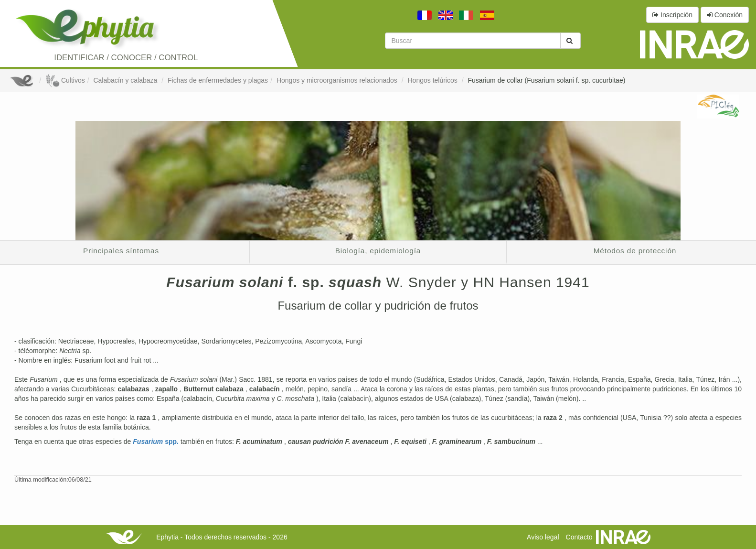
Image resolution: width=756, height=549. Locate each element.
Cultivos (65, 80)
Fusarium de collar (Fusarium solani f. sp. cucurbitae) (546, 80)
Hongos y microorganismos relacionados (338, 80)
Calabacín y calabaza (126, 80)
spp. (157, 441)
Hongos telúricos (433, 80)
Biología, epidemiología (378, 251)
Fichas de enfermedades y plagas (218, 80)
